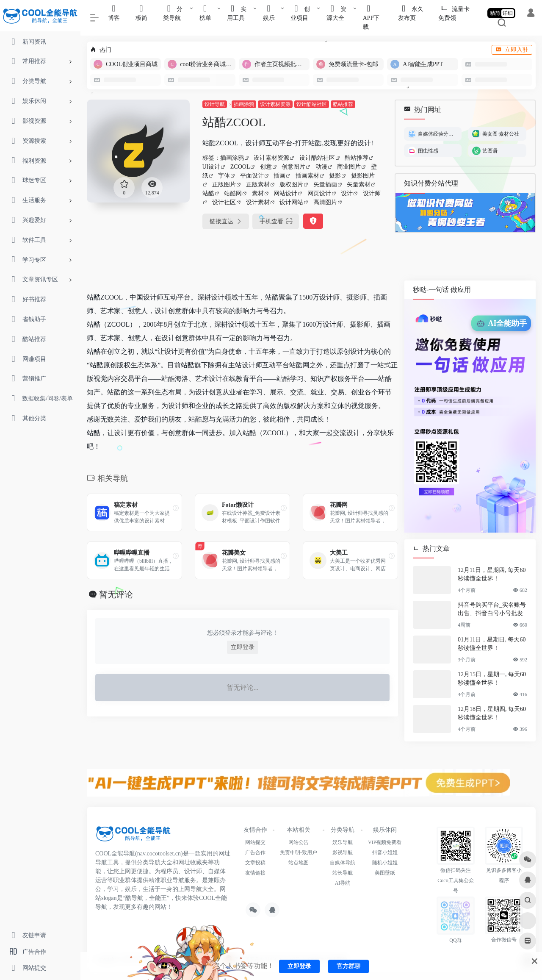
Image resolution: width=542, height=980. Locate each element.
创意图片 (293, 167)
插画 (279, 176)
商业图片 (349, 167)
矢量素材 (359, 185)
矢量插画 (325, 185)
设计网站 (291, 202)
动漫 (321, 167)
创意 (266, 167)
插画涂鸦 (244, 104)
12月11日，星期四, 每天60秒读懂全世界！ (492, 574)
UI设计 (212, 167)
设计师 (372, 193)
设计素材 (258, 202)
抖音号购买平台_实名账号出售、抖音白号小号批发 (492, 609)
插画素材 (307, 176)
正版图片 (224, 185)
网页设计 (319, 193)
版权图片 (291, 185)
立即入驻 (512, 50)
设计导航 (215, 104)
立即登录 (243, 647)
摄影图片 (363, 176)
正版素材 (258, 185)
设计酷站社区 (312, 104)
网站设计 (285, 193)
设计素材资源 (275, 104)
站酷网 (233, 193)
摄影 (335, 176)
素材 (258, 193)
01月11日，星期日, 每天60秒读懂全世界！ (492, 644)
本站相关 (299, 830)
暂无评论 (116, 594)
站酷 (208, 193)
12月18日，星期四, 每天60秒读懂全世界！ (492, 713)
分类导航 (343, 830)
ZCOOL (240, 167)
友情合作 (255, 830)
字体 (224, 176)
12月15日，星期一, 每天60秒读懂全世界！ (492, 679)
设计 (347, 193)
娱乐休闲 (385, 830)
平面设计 (252, 176)
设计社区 (224, 202)
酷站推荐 (343, 104)
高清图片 (325, 202)
